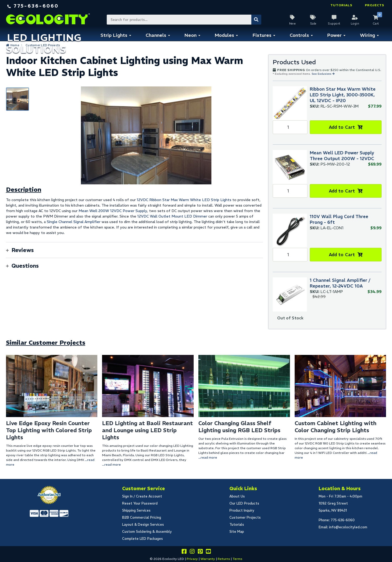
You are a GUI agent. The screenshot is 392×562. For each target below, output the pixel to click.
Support (334, 24)
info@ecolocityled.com (348, 527)
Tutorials (341, 5)
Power (334, 35)
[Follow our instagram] (192, 552)
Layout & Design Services (143, 525)
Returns (224, 559)
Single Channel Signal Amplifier (74, 222)
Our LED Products (244, 503)
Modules (224, 35)
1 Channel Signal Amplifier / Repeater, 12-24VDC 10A (340, 283)
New (293, 24)
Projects (375, 5)
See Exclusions (322, 74)
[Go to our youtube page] (208, 552)
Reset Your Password (140, 503)
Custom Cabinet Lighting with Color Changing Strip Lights (335, 427)
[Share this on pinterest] (200, 552)
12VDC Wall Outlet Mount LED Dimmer (172, 216)
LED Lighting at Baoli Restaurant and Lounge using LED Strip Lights (147, 430)
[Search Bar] (184, 20)
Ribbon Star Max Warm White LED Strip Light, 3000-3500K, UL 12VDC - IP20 (343, 95)
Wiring (367, 35)
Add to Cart (342, 127)
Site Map (237, 532)
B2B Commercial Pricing (142, 517)
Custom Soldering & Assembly (147, 532)
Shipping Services (136, 510)
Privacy (192, 559)
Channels (156, 35)
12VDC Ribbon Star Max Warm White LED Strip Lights (184, 200)
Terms (237, 559)
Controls (299, 35)
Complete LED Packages (142, 539)
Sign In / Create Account (142, 496)
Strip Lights (114, 35)
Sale (313, 24)
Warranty (208, 559)
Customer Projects (245, 517)
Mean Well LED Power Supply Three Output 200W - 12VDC (342, 156)
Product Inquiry (242, 510)
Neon (191, 35)
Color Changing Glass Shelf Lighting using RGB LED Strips (239, 427)
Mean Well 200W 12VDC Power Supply (113, 211)
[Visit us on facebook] (184, 552)
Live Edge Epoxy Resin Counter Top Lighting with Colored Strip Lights (49, 430)
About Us (237, 496)
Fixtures (262, 35)
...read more (111, 464)
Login (355, 24)
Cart (376, 24)
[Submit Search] (256, 20)
